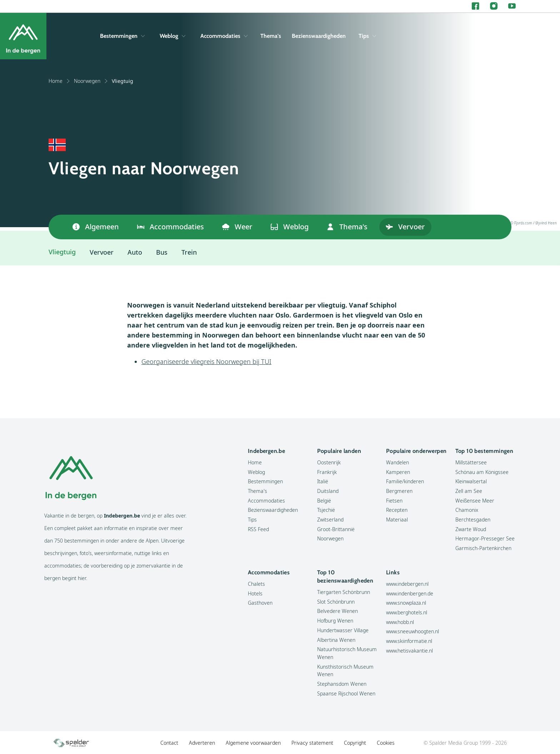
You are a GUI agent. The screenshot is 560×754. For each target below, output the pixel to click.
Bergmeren (399, 491)
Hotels (255, 593)
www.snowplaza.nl (406, 603)
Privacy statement (312, 743)
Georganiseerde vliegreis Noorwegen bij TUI (206, 361)
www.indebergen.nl (407, 584)
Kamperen (398, 472)
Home (59, 81)
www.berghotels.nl (407, 612)
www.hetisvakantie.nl (409, 651)
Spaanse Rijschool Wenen (346, 693)
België (324, 501)
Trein (189, 252)
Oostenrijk (329, 462)
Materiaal (397, 520)
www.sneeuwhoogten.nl (412, 631)
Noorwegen (91, 81)
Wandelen (397, 462)
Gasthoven (260, 603)
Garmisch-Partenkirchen (483, 548)
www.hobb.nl (400, 622)
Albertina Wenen (336, 640)
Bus (162, 252)
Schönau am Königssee (482, 472)
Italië (323, 481)
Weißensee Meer (475, 501)
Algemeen (96, 227)
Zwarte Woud (471, 529)
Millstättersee (471, 462)
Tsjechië (326, 510)
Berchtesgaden (473, 520)
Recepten (397, 510)
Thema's (271, 36)
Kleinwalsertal (471, 481)
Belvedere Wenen (337, 611)
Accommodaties (224, 36)
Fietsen (394, 501)
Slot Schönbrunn (336, 602)
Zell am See (469, 491)
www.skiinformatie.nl (409, 641)
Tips (367, 36)
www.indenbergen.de (410, 593)
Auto (135, 252)
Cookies (386, 743)
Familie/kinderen (405, 481)
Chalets (256, 584)
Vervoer (405, 227)
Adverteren (202, 743)
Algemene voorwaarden (253, 743)
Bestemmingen (122, 36)
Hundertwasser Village (343, 630)
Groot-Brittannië (336, 529)
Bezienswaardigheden (319, 36)
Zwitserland (330, 520)
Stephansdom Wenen (342, 684)
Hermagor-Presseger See (485, 538)
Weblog (172, 36)
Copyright (355, 743)
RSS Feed (258, 529)
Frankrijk (327, 472)
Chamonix (467, 510)
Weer (237, 227)
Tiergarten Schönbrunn (344, 592)
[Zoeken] (510, 36)
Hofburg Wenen (335, 621)
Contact (169, 743)
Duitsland (328, 491)
